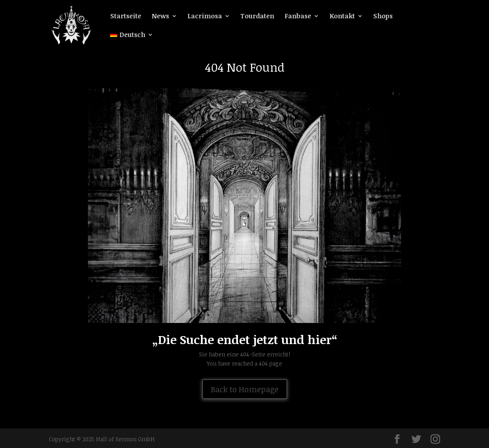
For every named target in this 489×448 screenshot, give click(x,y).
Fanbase (298, 17)
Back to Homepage (245, 389)
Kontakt (342, 17)
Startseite (126, 17)
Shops (383, 17)
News (160, 17)
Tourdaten (257, 17)
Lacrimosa (205, 17)
